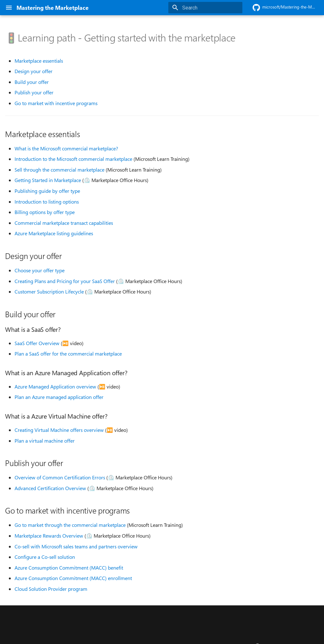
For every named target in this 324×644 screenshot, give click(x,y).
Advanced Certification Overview (50, 488)
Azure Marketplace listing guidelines (54, 233)
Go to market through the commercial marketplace (70, 525)
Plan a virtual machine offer (45, 441)
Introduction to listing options (47, 202)
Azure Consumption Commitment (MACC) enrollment (73, 578)
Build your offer (32, 82)
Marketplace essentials (39, 61)
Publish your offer (34, 92)
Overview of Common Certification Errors (60, 477)
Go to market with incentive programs (56, 103)
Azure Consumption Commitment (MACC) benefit (69, 568)
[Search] (205, 8)
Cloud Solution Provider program (51, 589)
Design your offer (34, 71)
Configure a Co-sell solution (45, 557)
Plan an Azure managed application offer (59, 397)
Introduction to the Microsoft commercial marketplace (73, 159)
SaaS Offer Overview (37, 343)
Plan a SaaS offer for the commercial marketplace (68, 354)
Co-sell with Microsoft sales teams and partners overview (76, 546)
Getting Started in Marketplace (48, 180)
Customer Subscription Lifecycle (49, 292)
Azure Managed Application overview (55, 387)
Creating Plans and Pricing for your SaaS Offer (65, 281)
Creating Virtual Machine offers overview (59, 430)
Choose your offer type (40, 270)
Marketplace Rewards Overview (49, 536)
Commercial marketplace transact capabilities (64, 223)
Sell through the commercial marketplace (59, 170)
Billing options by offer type (45, 212)
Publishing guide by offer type (47, 191)
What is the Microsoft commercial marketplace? (66, 148)
